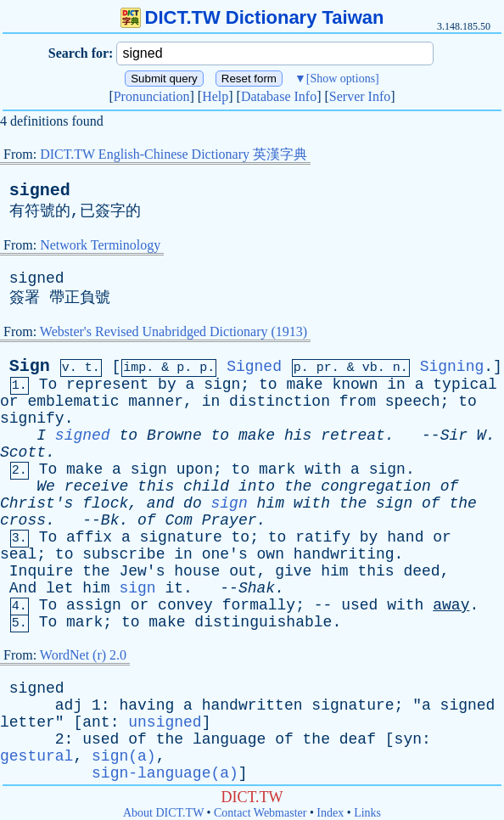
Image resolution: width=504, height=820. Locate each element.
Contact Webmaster (260, 813)
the (298, 486)
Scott (23, 452)
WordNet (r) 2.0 (83, 655)
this (156, 486)
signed (40, 191)
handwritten (252, 705)
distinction (280, 402)
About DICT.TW (163, 813)
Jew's (142, 571)
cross (23, 520)
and (160, 503)
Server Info (360, 96)
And (23, 588)
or (9, 402)
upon (195, 469)
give (293, 571)
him (271, 503)
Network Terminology (100, 245)
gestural (36, 756)
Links (367, 813)
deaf (358, 739)
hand (405, 537)
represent (107, 385)
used (359, 605)
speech (413, 402)
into (257, 486)
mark (277, 469)
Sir (454, 435)
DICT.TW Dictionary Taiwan (252, 17)
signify (32, 418)
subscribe (123, 554)
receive (97, 486)
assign (94, 605)
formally (259, 605)
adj (69, 705)
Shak (257, 588)
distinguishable (263, 622)
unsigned (165, 722)
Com (178, 520)
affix (89, 537)
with (323, 469)
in (396, 385)
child (206, 486)
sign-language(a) (165, 773)
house (197, 571)
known (355, 385)
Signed (254, 367)
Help (215, 96)
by (167, 385)
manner (156, 402)
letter (28, 722)
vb (370, 368)
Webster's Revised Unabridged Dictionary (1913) (174, 331)
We (46, 486)
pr (324, 368)
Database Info (279, 96)
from (358, 402)
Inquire (42, 571)
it (175, 588)
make (304, 385)
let (59, 588)
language (229, 739)
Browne (174, 435)
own (271, 554)
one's (225, 554)
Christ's (36, 503)
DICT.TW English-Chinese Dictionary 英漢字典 (174, 154)
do (193, 503)
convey (185, 605)
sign (222, 385)
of (450, 486)
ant (96, 722)
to (268, 385)
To (48, 385)
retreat (353, 435)
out (243, 571)
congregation (376, 486)
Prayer (230, 520)
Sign (30, 366)
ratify (323, 537)
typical (465, 385)
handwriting (344, 554)
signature (181, 537)
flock (105, 503)
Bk (110, 520)
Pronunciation (152, 96)
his (298, 435)
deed (421, 571)
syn (408, 739)
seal (18, 554)
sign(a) (124, 756)
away (451, 605)
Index (330, 813)
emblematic (73, 402)
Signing (452, 367)
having (146, 705)
